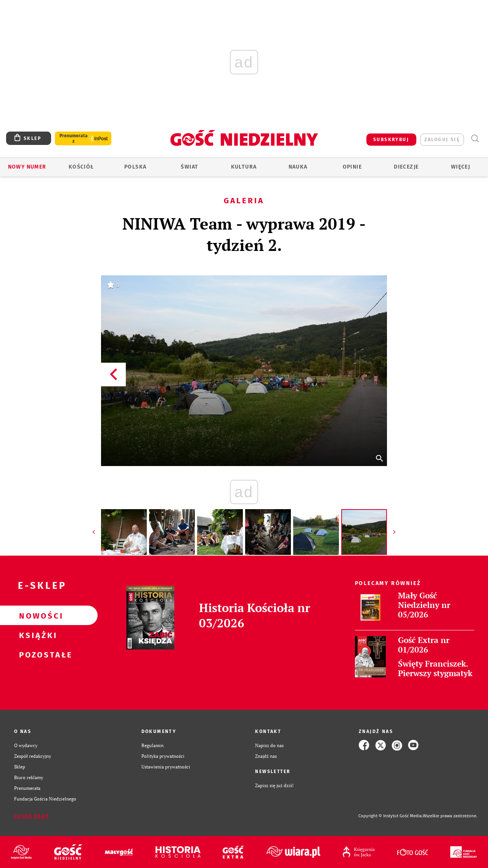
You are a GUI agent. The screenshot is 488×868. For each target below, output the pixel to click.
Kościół (81, 167)
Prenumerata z (74, 138)
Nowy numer (27, 167)
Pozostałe (37, 654)
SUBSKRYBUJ (391, 140)
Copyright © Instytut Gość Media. (391, 816)
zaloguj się (442, 140)
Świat (189, 167)
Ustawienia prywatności (166, 767)
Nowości (37, 616)
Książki (37, 635)
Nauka (298, 167)
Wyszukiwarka (475, 139)
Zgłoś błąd (32, 816)
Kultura (244, 167)
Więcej (461, 167)
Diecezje (406, 167)
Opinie (352, 167)
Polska (135, 167)
